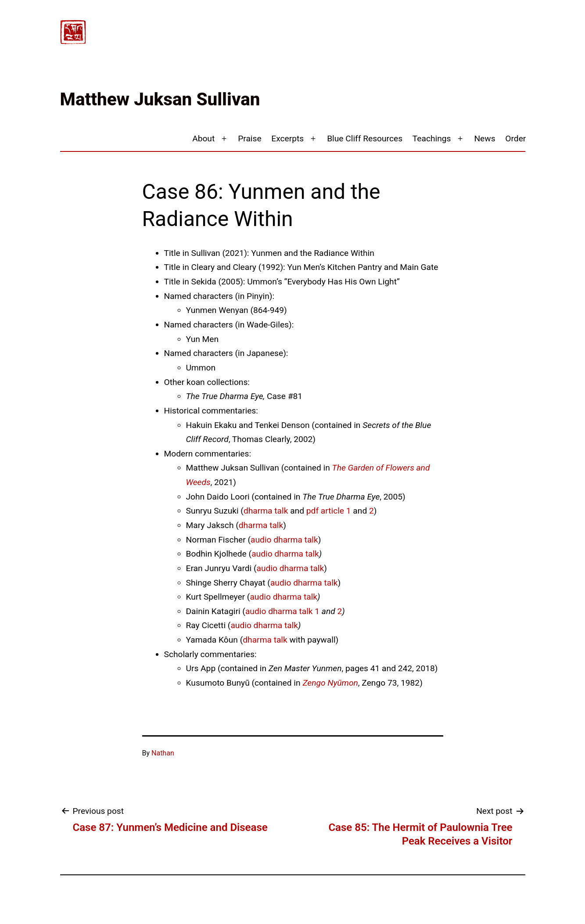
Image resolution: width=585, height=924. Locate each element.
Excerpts (287, 138)
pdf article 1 (329, 511)
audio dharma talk (284, 540)
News (485, 138)
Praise (249, 138)
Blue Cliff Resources (365, 138)
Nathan (163, 753)
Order (515, 138)
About (203, 138)
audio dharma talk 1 (282, 611)
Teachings (432, 138)
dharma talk (266, 511)
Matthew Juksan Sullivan (160, 99)
